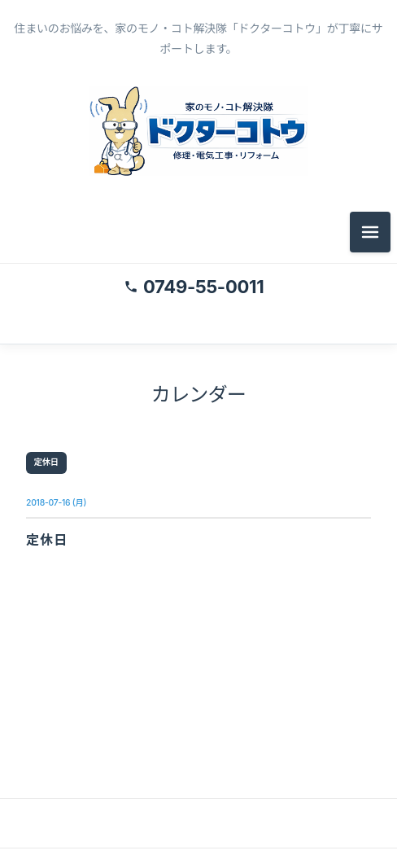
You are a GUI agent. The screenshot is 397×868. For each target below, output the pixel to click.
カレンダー (198, 395)
